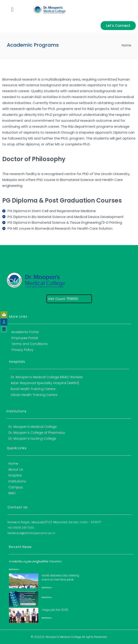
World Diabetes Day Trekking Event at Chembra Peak (60, 577)
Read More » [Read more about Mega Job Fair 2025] (47, 618)
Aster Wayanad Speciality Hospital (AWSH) (45, 383)
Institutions (17, 481)
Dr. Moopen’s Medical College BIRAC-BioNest (47, 377)
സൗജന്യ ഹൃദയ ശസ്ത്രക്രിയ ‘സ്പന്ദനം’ (35, 561)
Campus (16, 487)
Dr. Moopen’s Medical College (33, 427)
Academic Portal (25, 332)
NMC (12, 493)
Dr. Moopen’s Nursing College (32, 439)
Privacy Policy (22, 350)
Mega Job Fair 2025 (55, 610)
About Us (16, 469)
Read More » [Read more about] (47, 597)
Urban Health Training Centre (34, 395)
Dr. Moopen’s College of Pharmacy (37, 433)
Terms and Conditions (30, 344)
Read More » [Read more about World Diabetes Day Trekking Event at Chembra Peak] (47, 588)
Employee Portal (25, 338)
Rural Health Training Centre (33, 389)
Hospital (15, 475)
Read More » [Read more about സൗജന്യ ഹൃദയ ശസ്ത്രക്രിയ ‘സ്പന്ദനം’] (14, 569)
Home (126, 45)
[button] (12, 9)
